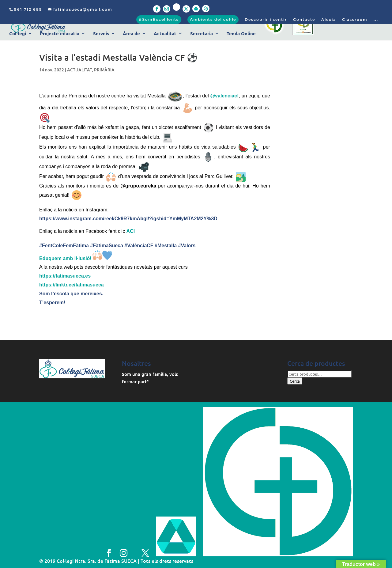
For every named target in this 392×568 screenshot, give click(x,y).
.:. (376, 20)
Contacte (304, 20)
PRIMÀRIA (104, 70)
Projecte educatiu (60, 34)
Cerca (295, 381)
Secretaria (202, 34)
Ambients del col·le (213, 19)
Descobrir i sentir (266, 20)
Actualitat (165, 34)
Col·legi (18, 34)
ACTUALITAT (79, 70)
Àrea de (131, 34)
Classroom (355, 20)
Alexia (329, 20)
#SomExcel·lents (159, 19)
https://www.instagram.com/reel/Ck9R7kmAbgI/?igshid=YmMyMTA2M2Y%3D (128, 219)
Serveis (101, 34)
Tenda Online (241, 34)
